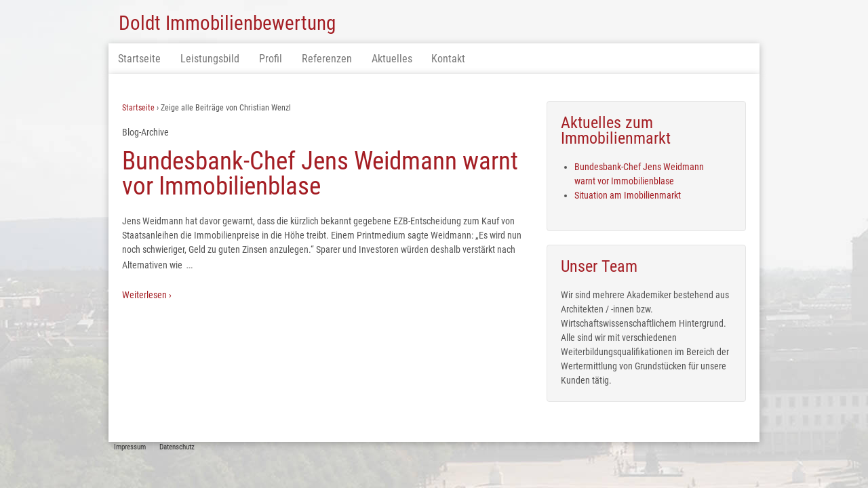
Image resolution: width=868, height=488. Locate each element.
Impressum (130, 447)
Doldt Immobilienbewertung (227, 23)
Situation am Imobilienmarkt (628, 195)
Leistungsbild (210, 59)
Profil (271, 59)
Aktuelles (392, 59)
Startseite (139, 59)
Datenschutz (177, 447)
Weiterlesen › (147, 295)
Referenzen (327, 59)
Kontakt (448, 59)
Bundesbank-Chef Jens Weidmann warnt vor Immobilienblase (320, 174)
